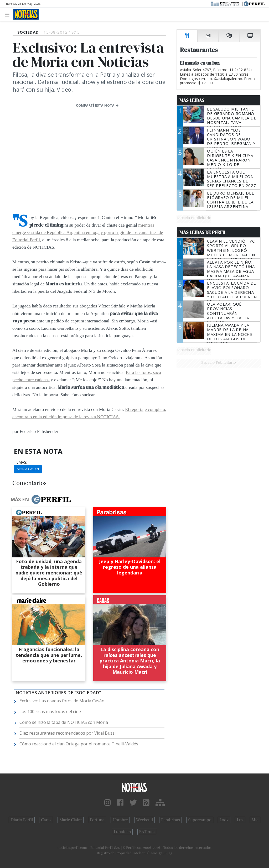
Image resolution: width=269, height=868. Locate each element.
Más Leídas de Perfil (203, 232)
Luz (240, 820)
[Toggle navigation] (9, 14)
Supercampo (200, 820)
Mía (255, 820)
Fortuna (97, 820)
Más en (41, 499)
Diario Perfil (22, 820)
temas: (20, 462)
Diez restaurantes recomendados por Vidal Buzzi (68, 733)
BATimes (147, 832)
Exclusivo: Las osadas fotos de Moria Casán (62, 701)
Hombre (120, 820)
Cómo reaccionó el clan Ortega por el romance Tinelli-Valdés (79, 744)
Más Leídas (192, 100)
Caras (46, 820)
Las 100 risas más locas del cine (50, 712)
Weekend (145, 820)
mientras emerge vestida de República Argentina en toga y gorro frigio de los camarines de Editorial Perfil (88, 232)
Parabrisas (170, 820)
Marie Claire (71, 820)
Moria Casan (28, 469)
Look (224, 820)
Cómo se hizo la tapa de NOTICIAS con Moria (64, 722)
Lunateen (122, 832)
